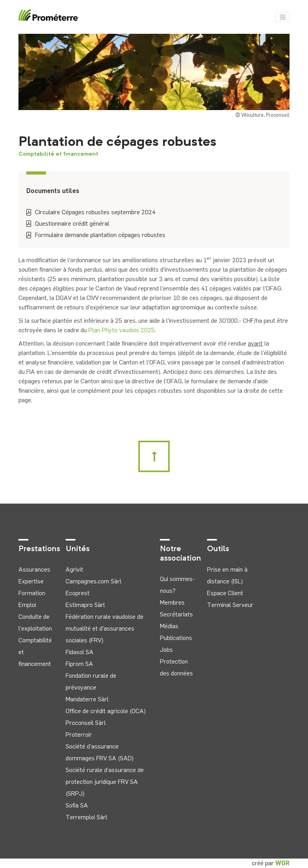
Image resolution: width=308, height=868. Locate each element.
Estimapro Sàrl (85, 605)
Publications (176, 638)
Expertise (31, 581)
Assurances (34, 569)
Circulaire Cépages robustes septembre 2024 (91, 212)
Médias (169, 626)
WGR (282, 863)
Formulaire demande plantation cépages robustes (96, 235)
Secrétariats (176, 614)
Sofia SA (77, 805)
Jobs (166, 650)
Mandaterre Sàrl (87, 699)
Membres (172, 602)
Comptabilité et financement (58, 154)
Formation (32, 593)
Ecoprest (78, 593)
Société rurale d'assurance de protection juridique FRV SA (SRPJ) (105, 782)
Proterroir (79, 735)
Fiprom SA (79, 664)
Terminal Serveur (230, 605)
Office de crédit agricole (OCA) (106, 711)
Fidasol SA (80, 652)
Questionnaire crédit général (68, 223)
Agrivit (74, 569)
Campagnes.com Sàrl (93, 581)
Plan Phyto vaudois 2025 (122, 330)
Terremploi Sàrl (86, 817)
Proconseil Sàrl (86, 723)
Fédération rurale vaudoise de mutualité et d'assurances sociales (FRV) (104, 628)
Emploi (27, 605)
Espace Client (225, 593)
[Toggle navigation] (282, 17)
